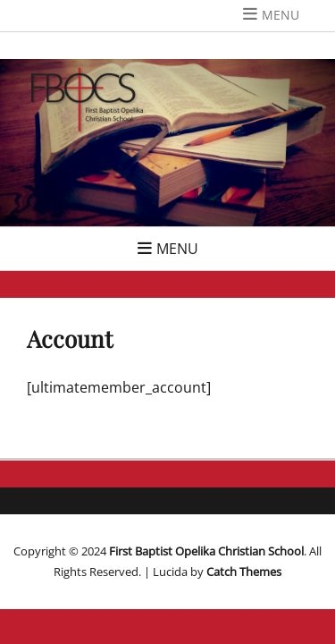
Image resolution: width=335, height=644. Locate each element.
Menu (281, 15)
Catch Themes (244, 572)
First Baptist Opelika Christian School (206, 551)
